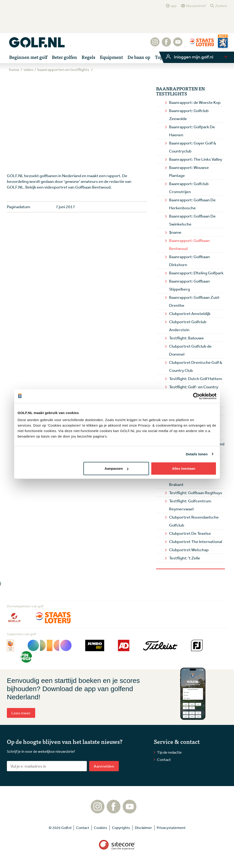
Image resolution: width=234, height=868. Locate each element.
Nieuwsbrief (196, 6)
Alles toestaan (184, 468)
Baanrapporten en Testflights (180, 91)
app (174, 6)
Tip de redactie (169, 752)
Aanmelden (104, 766)
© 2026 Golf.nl (60, 828)
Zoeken (221, 6)
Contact (164, 759)
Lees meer (21, 713)
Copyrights (121, 828)
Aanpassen (117, 468)
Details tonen (197, 454)
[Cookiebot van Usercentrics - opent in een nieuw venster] (196, 396)
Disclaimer (143, 828)
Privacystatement (171, 828)
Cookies (101, 828)
